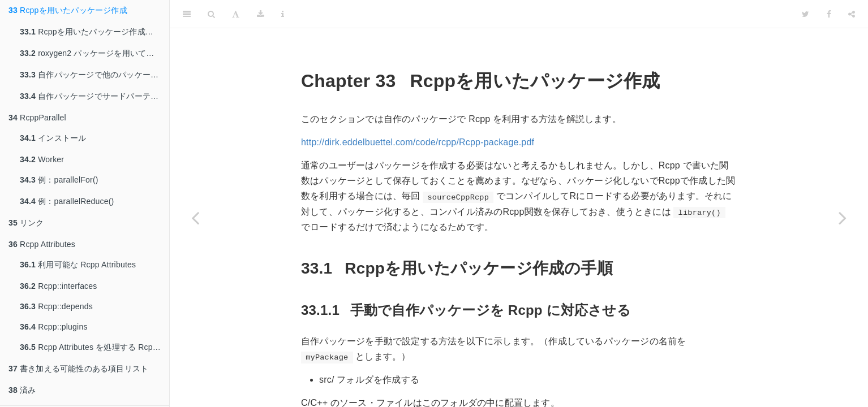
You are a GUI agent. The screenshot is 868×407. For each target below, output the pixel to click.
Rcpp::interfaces (59, 286)
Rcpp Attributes (42, 244)
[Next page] (843, 218)
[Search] (211, 14)
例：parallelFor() (59, 180)
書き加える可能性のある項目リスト (78, 369)
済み (22, 390)
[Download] (261, 14)
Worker (42, 159)
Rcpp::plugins (54, 327)
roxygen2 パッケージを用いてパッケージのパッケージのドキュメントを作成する (94, 53)
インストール (53, 138)
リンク (26, 223)
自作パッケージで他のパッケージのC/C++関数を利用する (94, 75)
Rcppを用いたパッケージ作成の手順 (94, 32)
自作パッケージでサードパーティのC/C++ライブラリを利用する (94, 96)
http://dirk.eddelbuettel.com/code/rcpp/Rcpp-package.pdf (418, 142)
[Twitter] (805, 14)
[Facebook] (829, 14)
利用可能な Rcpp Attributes (78, 265)
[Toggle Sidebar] (187, 14)
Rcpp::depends (56, 306)
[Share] (852, 14)
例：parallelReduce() (67, 201)
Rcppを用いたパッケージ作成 (68, 10)
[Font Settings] (236, 14)
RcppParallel (37, 118)
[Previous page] (195, 218)
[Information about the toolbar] (283, 14)
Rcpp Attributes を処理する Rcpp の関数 (94, 347)
